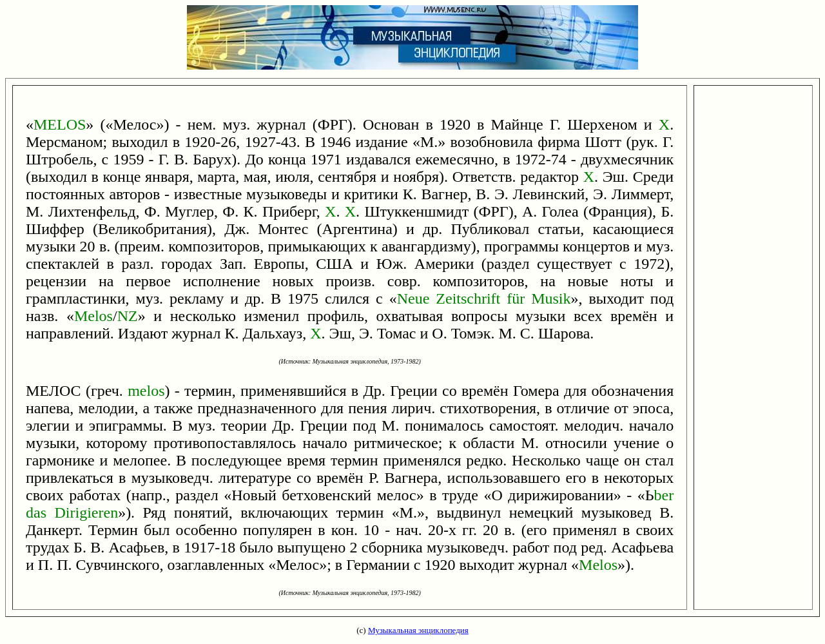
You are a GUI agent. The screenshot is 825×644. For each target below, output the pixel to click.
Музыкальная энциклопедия (418, 630)
